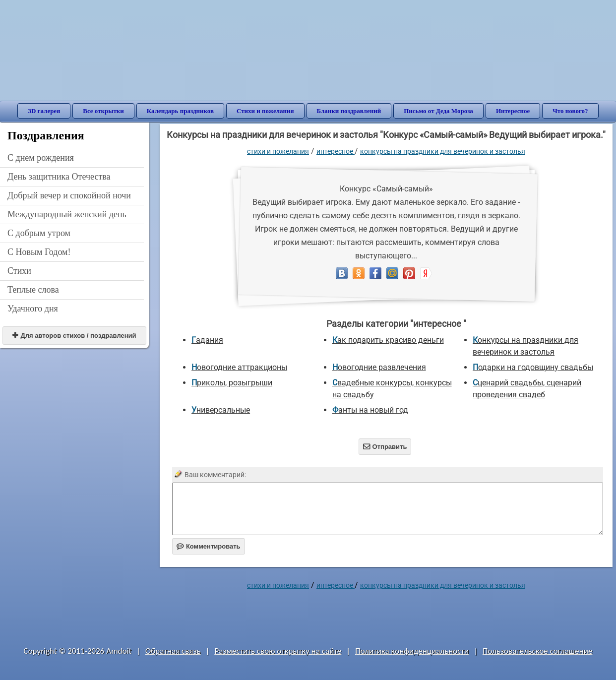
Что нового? (570, 111)
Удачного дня (33, 309)
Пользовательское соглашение (537, 651)
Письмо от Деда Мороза (438, 111)
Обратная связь (173, 651)
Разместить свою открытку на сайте (278, 651)
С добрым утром (39, 233)
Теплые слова (33, 290)
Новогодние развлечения (379, 367)
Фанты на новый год (370, 410)
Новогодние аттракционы (239, 367)
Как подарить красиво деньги (388, 340)
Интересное (513, 111)
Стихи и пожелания (265, 111)
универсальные (221, 410)
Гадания (207, 340)
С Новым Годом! (39, 252)
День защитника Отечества (59, 177)
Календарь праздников (180, 111)
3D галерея (44, 111)
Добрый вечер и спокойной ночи (69, 195)
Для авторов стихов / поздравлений (74, 336)
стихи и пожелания (278, 151)
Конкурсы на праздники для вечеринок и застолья (443, 151)
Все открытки (103, 111)
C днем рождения (41, 158)
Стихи (19, 271)
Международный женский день (67, 214)
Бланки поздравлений (349, 111)
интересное (336, 151)
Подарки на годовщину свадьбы (533, 367)
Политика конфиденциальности (412, 651)
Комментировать (209, 546)
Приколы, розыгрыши (232, 383)
